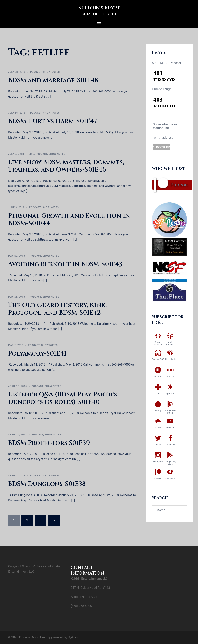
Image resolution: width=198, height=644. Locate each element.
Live (31, 154)
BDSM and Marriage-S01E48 (53, 80)
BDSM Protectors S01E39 (49, 443)
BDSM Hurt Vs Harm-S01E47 (53, 121)
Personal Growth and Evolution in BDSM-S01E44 (69, 220)
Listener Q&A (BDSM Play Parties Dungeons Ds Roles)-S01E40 (63, 398)
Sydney (73, 637)
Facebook (170, 445)
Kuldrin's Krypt (99, 7)
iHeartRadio (170, 359)
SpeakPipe (170, 479)
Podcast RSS (158, 359)
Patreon (179, 185)
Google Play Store (170, 463)
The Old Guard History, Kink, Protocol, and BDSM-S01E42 (57, 309)
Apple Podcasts (170, 343)
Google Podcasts (158, 343)
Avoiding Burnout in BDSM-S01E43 (65, 264)
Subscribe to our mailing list (165, 126)
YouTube (170, 428)
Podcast (36, 72)
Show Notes (52, 72)
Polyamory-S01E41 (37, 354)
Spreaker (170, 393)
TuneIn (158, 393)
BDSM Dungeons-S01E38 (47, 484)
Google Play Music (170, 412)
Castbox (158, 428)
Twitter (158, 445)
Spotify (158, 376)
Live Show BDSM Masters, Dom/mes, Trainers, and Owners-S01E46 (66, 166)
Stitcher (170, 376)
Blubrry (158, 410)
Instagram (158, 462)
